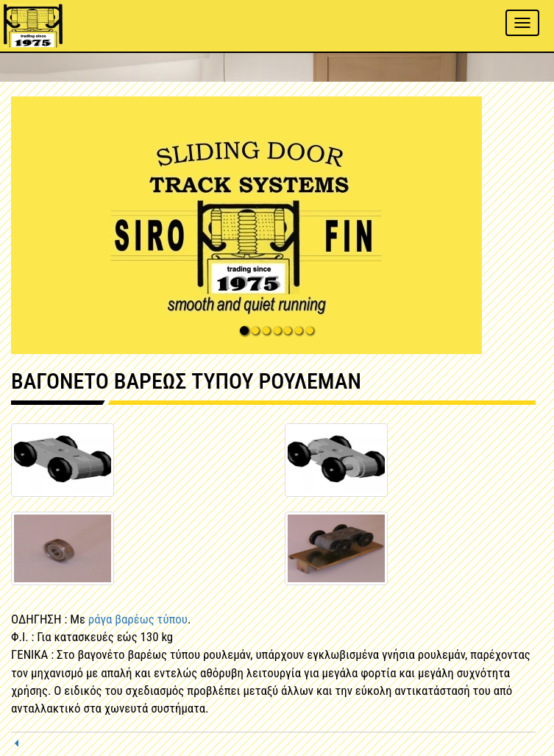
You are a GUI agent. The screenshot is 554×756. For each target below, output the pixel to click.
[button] (277, 225)
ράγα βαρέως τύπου (138, 619)
